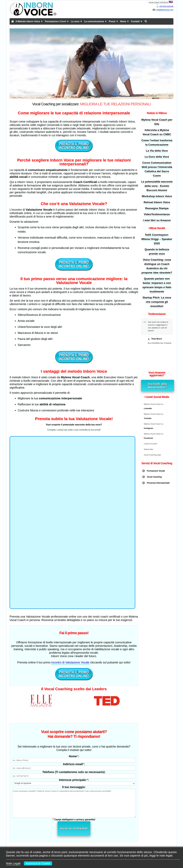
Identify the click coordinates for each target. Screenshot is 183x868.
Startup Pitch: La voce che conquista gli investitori (157, 302)
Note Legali (13, 863)
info (158, 10)
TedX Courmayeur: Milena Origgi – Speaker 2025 (157, 239)
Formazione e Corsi (57, 21)
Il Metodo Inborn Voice (29, 21)
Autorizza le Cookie (38, 863)
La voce (77, 21)
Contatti (137, 21)
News (125, 21)
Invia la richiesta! (74, 812)
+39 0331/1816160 (166, 6)
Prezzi (114, 21)
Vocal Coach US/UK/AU (161, 2)
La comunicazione (96, 21)
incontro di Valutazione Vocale (70, 662)
